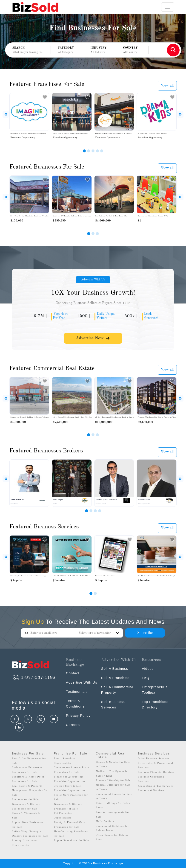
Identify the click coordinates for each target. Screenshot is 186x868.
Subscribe (145, 633)
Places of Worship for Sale (113, 781)
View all (167, 86)
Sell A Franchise (115, 678)
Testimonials (77, 692)
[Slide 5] (102, 151)
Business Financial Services (156, 772)
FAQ (146, 678)
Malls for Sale (105, 822)
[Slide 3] (93, 151)
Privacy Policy (78, 715)
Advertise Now (93, 338)
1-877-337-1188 (33, 678)
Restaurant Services (151, 791)
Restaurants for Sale (25, 800)
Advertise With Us (93, 280)
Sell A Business (115, 668)
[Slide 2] (89, 151)
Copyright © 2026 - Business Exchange (93, 863)
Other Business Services (154, 759)
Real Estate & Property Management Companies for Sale (30, 791)
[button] (67, 50)
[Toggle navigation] (168, 7)
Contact (73, 673)
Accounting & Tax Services (156, 786)
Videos (148, 668)
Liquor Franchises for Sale (71, 841)
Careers (73, 725)
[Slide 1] (84, 151)
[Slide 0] (91, 593)
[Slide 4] (97, 151)
